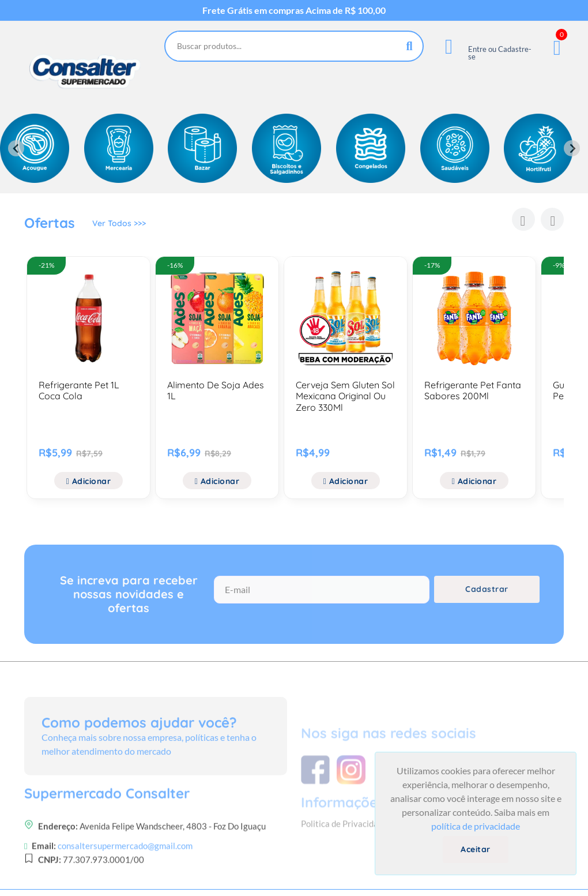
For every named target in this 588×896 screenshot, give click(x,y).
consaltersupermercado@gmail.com (125, 879)
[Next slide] (572, 148)
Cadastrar (487, 593)
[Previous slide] (16, 148)
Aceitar (476, 849)
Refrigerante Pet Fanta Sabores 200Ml (473, 390)
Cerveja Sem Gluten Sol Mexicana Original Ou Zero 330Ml (345, 396)
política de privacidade (476, 826)
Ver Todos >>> (119, 224)
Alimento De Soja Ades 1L (216, 390)
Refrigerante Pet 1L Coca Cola (79, 390)
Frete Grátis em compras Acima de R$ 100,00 (294, 10)
